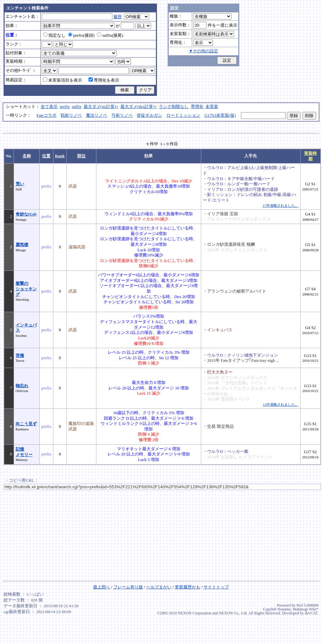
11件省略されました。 (280, 404)
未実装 (212, 107)
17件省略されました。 (281, 205)
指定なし (54, 35)
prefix (65, 107)
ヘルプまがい (159, 587)
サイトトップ (216, 587)
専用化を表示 (104, 80)
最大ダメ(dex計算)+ (139, 107)
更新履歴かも (188, 587)
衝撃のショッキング (26, 289)
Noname (284, 609)
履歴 (118, 17)
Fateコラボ (46, 115)
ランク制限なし (174, 107)
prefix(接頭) (81, 35)
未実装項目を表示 (63, 80)
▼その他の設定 (204, 51)
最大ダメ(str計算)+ (101, 107)
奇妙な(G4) (26, 214)
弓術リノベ (122, 115)
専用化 (197, 107)
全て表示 (49, 107)
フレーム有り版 (128, 587)
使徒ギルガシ (149, 115)
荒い (20, 184)
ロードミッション (183, 115)
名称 (27, 156)
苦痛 (20, 356)
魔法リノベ (97, 115)
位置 (46, 156)
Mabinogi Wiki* (306, 609)
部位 (81, 156)
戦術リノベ (71, 115)
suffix (77, 107)
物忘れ (22, 386)
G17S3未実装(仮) (220, 115)
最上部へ (102, 587)
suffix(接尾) (110, 35)
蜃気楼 (22, 245)
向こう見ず (26, 424)
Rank (60, 156)
